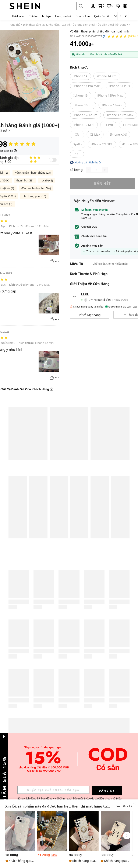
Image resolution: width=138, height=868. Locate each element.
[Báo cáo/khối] (57, 261)
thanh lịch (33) (25, 180)
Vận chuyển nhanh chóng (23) (33, 173)
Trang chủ (14, 25)
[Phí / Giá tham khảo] (93, 45)
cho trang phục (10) (34, 196)
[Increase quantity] (105, 170)
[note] (20, 861)
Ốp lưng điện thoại (84, 25)
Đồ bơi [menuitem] (118, 16)
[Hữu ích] (52, 261)
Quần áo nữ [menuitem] (102, 16)
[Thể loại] (18, 16)
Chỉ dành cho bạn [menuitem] (40, 16)
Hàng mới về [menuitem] (63, 16)
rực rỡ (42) (47, 180)
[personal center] (93, 6)
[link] (101, 6)
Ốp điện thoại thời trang (112, 25)
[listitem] (20, 837)
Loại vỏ (66, 25)
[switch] (53, 160)
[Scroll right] (126, 16)
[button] (65, 6)
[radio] (80, 76)
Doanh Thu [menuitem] (83, 16)
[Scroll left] (121, 16)
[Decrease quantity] (89, 170)
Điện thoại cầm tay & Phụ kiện (41, 25)
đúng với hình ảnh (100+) (36, 188)
